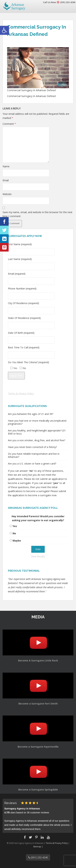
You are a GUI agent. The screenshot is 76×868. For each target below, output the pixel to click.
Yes (15, 526)
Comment (9, 124)
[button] (4, 30)
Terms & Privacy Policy (21, 393)
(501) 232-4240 (68, 2)
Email (6, 180)
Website (7, 194)
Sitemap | (38, 847)
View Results (38, 556)
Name (6, 166)
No (14, 533)
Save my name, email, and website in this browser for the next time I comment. (37, 214)
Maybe (17, 541)
